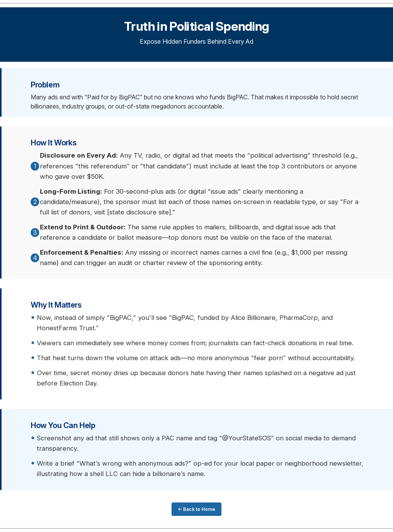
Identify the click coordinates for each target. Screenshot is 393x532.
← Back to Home (196, 509)
